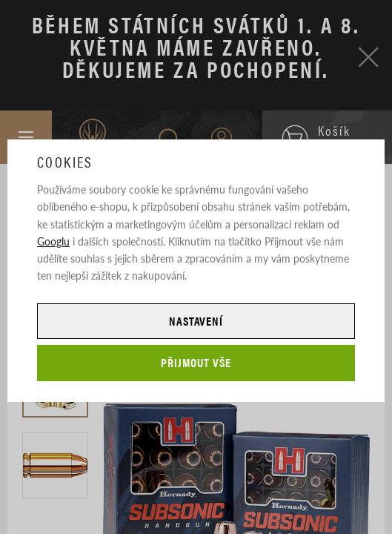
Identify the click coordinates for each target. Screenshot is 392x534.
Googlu (53, 241)
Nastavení (196, 321)
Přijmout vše (196, 362)
